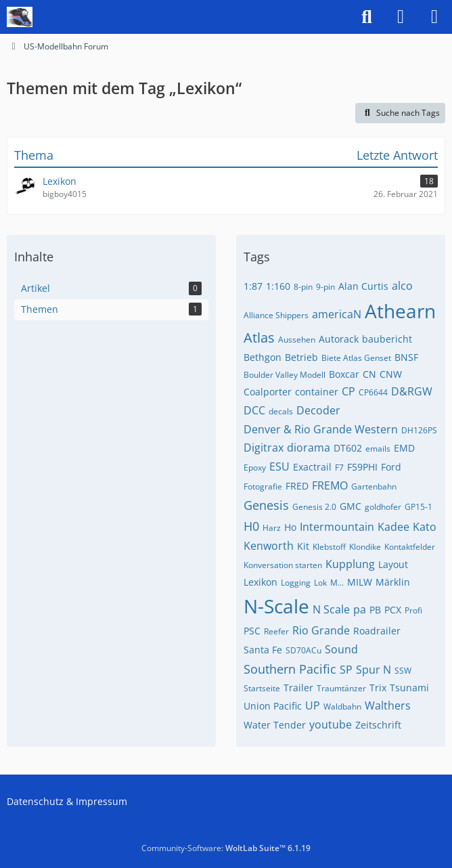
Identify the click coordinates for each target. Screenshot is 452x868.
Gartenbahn (374, 486)
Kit (303, 546)
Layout (393, 564)
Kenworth (269, 546)
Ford (391, 467)
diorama (309, 448)
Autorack (339, 339)
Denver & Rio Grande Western (321, 429)
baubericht (387, 339)
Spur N (374, 670)
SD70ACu (303, 650)
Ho (290, 527)
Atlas (259, 338)
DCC (254, 410)
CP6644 (373, 392)
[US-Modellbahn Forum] (20, 17)
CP (348, 391)
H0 (251, 526)
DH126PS (419, 430)
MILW (360, 582)
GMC (351, 506)
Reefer (276, 631)
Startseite (262, 688)
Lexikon (261, 582)
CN (369, 374)
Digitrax (264, 448)
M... (337, 583)
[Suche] (367, 17)
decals (281, 411)
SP (346, 670)
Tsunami (409, 688)
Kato (425, 527)
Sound (341, 649)
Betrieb (301, 357)
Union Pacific (273, 706)
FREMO (330, 485)
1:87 (253, 286)
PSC (252, 631)
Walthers (388, 706)
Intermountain (337, 527)
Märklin (393, 582)
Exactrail (312, 467)
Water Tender (275, 725)
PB (375, 610)
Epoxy (255, 468)
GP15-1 (419, 507)
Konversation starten (283, 565)
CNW (391, 374)
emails (378, 449)
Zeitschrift (378, 725)
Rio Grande (321, 630)
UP (313, 706)
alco (402, 286)
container (317, 392)
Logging (296, 583)
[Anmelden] (401, 17)
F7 (339, 468)
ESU (279, 466)
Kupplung (350, 564)
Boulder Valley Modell (285, 375)
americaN (337, 314)
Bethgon (263, 357)
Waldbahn (342, 707)
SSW (403, 671)
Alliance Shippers (276, 315)
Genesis (266, 505)
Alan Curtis (363, 286)
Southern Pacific (290, 669)
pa (360, 609)
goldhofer (383, 507)
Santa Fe (263, 650)
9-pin (325, 287)
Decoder (318, 410)
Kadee (393, 527)
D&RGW (412, 391)
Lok (320, 583)
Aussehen (297, 340)
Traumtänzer (341, 688)
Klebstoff (329, 547)
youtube (331, 724)
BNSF (406, 357)
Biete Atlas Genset (356, 358)
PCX (393, 610)
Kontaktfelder (410, 547)
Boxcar (344, 374)
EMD (404, 448)
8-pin (303, 287)
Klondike (365, 547)
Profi (413, 610)
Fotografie (263, 486)
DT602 (348, 448)
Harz (272, 528)
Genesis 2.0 (314, 507)
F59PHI (362, 467)
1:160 (278, 286)
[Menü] (434, 17)
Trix (378, 688)
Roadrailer (377, 631)
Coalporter (268, 392)
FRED (297, 486)
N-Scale (276, 606)
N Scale (331, 609)
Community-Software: (226, 848)
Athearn (400, 311)
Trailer (298, 688)
